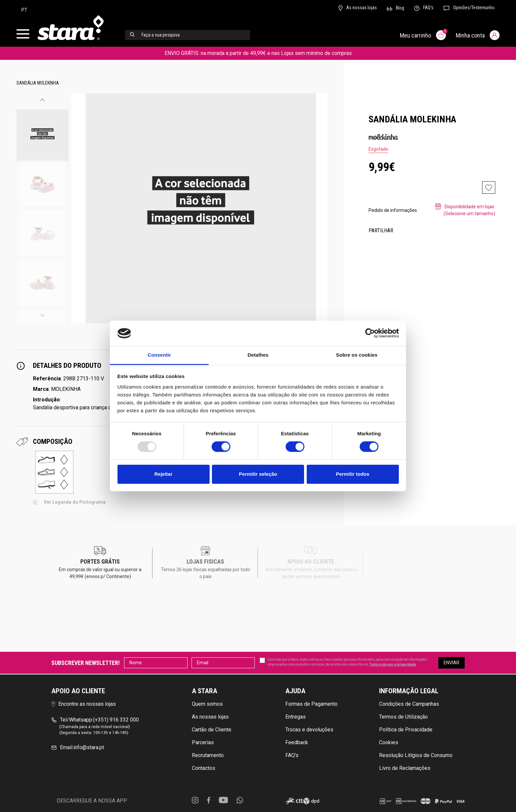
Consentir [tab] (159, 355)
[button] (42, 101)
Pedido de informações (393, 210)
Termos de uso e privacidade (393, 664)
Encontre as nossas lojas (84, 704)
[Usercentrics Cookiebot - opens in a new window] (370, 333)
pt (24, 10)
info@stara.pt (78, 748)
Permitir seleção (258, 474)
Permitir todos (353, 474)
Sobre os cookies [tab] (357, 355)
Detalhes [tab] (258, 355)
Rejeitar (163, 474)
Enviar (451, 663)
